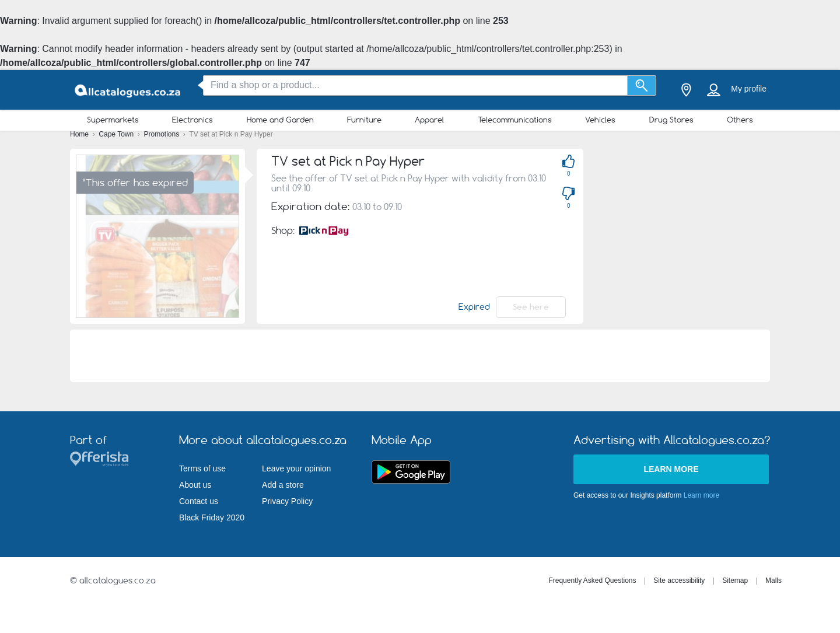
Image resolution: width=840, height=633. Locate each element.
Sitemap (735, 580)
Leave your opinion (296, 468)
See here (531, 307)
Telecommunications (515, 120)
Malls (773, 580)
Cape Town (117, 134)
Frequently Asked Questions (592, 580)
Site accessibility (679, 580)
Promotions (163, 134)
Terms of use (202, 468)
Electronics (192, 120)
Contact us (199, 501)
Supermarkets (113, 120)
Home (80, 134)
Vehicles (600, 120)
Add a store (283, 485)
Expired (474, 307)
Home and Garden (280, 120)
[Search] (642, 85)
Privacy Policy (287, 501)
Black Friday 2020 (212, 517)
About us (195, 485)
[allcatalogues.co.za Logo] (128, 90)
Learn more (671, 469)
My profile (749, 89)
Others (740, 120)
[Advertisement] (717, 230)
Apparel (429, 120)
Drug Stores (671, 120)
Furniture (364, 120)
